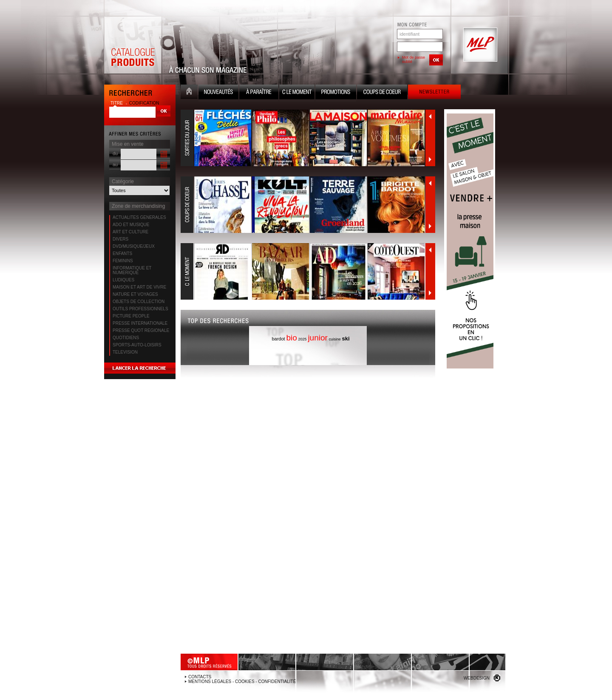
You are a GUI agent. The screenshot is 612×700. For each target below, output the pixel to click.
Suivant (430, 159)
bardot (278, 339)
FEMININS (123, 261)
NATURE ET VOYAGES (135, 294)
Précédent (430, 116)
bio (291, 338)
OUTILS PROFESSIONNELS (140, 309)
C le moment (297, 93)
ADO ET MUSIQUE (131, 225)
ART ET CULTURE (130, 232)
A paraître (259, 93)
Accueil (189, 93)
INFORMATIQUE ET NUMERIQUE (132, 270)
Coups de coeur (382, 93)
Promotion (336, 93)
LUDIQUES (123, 280)
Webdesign (477, 678)
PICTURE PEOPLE (131, 316)
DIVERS (120, 239)
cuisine (335, 339)
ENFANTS (122, 254)
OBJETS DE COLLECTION (139, 302)
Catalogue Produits (133, 45)
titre (117, 103)
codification (144, 103)
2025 (303, 339)
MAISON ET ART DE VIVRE (139, 287)
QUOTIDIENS (126, 338)
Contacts (200, 677)
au (115, 164)
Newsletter (434, 93)
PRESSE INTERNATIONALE (140, 323)
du (115, 153)
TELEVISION (125, 352)
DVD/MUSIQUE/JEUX (134, 246)
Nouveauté (218, 93)
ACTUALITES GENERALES (139, 217)
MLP (479, 45)
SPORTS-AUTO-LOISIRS (137, 345)
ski (346, 339)
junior (317, 338)
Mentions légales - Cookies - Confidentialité (242, 682)
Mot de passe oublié (414, 60)
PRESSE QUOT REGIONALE (141, 330)
